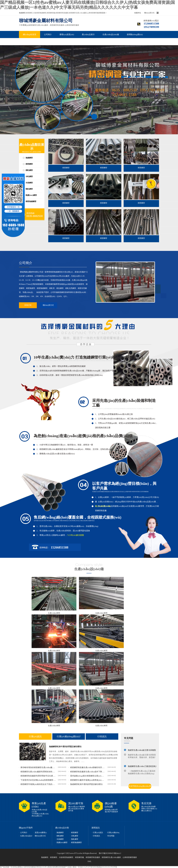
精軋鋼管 (29, 170)
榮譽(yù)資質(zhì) (67, 34)
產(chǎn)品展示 (88, 34)
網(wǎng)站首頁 (30, 34)
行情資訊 (102, 737)
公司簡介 (48, 34)
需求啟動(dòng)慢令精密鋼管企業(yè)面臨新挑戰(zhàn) (93, 776)
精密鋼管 (29, 13)
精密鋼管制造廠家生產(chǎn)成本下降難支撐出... (91, 772)
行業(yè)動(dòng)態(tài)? (69, 737)
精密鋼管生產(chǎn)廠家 (78, 13)
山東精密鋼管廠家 (94, 13)
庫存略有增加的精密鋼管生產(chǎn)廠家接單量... (41, 767)
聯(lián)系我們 (44, 42)
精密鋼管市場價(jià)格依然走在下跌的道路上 (39, 784)
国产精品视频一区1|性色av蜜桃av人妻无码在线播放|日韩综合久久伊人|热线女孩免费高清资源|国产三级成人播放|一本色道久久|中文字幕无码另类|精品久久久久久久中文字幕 (58, 867)
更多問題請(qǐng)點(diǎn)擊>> (140, 787)
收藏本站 (138, 13)
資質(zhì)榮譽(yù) (42, 833)
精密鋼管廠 (51, 13)
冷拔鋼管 (29, 183)
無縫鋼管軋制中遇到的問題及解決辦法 (65, 747)
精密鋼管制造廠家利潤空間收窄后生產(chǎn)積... (41, 776)
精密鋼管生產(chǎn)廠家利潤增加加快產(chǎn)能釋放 (43, 772)
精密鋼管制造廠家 (62, 13)
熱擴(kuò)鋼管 (31, 195)
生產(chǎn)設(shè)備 (111, 34)
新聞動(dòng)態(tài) (135, 34)
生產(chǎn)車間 (54, 613)
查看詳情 (28, 305)
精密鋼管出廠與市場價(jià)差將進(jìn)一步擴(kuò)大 (92, 780)
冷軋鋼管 (29, 176)
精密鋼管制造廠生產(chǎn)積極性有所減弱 (88, 767)
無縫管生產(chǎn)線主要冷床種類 (142, 750)
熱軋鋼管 (29, 189)
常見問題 (27, 42)
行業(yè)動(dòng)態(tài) (116, 833)
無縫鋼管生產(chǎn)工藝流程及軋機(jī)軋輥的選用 (149, 766)
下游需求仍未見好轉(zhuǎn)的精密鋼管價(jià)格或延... (43, 780)
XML (89, 861)
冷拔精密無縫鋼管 (40, 13)
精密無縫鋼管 (31, 201)
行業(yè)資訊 (35, 737)
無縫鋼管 (29, 158)
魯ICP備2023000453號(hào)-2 (110, 853)
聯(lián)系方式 (149, 13)
